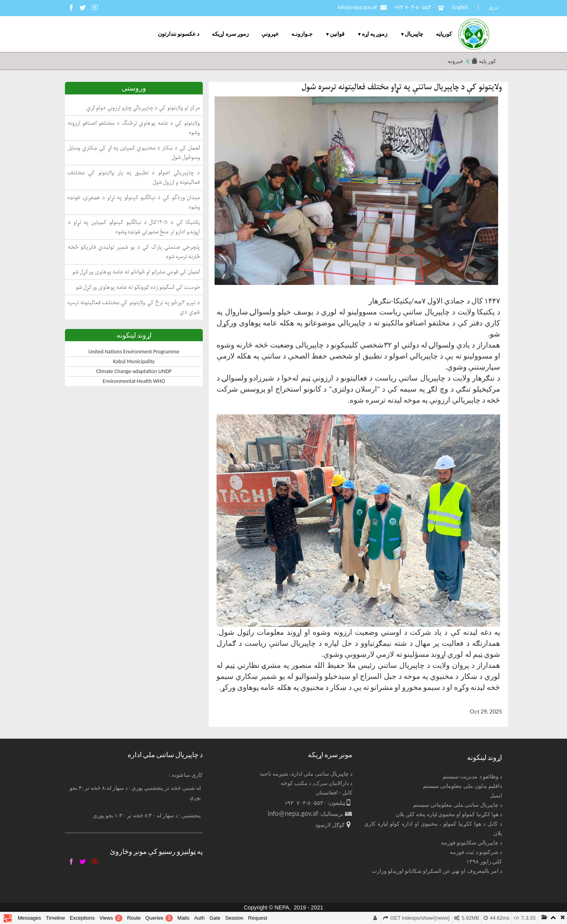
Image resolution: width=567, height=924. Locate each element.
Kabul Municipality (134, 361)
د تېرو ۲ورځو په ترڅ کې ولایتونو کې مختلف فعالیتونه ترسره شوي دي (134, 307)
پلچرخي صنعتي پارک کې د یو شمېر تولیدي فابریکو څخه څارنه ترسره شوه (134, 252)
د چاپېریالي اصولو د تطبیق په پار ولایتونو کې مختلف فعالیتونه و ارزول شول (134, 177)
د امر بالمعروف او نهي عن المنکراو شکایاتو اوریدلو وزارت (437, 871)
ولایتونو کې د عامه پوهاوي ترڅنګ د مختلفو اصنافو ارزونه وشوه (134, 128)
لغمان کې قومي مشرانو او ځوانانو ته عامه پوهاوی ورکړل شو (136, 272)
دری (493, 7)
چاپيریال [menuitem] (414, 34)
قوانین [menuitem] (337, 34)
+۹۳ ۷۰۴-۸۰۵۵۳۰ (414, 7)
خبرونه (456, 61)
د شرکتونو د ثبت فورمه (476, 852)
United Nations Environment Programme (134, 352)
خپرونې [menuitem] (270, 34)
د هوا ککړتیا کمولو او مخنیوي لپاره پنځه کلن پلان (449, 814)
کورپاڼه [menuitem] (444, 34)
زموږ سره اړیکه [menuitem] (230, 34)
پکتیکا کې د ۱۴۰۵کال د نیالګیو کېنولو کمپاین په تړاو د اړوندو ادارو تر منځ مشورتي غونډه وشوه (134, 227)
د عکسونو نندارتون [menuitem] (179, 34)
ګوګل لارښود (330, 825)
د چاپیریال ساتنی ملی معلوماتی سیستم (458, 805)
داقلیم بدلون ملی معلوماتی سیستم (462, 786)
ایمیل (496, 796)
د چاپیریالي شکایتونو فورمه (472, 843)
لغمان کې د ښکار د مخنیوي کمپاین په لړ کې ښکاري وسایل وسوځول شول (134, 152)
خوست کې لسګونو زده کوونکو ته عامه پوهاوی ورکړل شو (138, 287)
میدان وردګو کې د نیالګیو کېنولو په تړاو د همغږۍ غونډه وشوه (134, 202)
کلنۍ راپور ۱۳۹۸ (484, 862)
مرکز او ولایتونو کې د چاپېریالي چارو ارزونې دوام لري (143, 108)
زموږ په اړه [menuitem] (375, 34)
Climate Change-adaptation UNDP (134, 371)
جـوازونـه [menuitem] (302, 34)
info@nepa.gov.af (357, 7)
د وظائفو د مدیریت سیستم (472, 777)
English (460, 7)
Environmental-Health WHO (134, 381)
